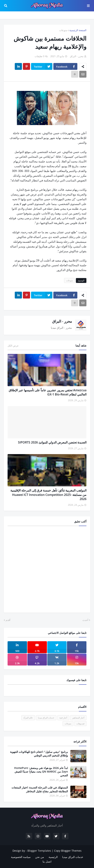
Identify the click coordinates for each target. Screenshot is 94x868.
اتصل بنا (47, 861)
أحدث (85, 620)
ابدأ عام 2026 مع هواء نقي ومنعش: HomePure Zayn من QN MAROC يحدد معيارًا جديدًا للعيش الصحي (41, 772)
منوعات (63, 30)
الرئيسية (53, 857)
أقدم (8, 620)
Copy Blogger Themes (68, 851)
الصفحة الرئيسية (78, 30)
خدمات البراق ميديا (46, 718)
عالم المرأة (28, 718)
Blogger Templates (39, 851)
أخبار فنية (63, 718)
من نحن (40, 857)
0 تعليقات (39, 56)
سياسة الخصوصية (21, 857)
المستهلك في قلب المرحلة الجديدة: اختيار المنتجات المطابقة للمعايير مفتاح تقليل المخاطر (40, 789)
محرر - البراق (62, 321)
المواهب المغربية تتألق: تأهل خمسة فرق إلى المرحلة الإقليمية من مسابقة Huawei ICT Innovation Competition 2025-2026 (48, 495)
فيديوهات (80, 723)
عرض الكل (13, 346)
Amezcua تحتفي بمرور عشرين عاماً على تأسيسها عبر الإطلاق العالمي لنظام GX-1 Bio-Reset (48, 392)
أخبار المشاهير (78, 718)
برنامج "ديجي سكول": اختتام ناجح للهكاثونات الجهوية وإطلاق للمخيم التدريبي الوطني (39, 754)
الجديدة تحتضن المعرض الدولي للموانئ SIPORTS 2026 (52, 442)
